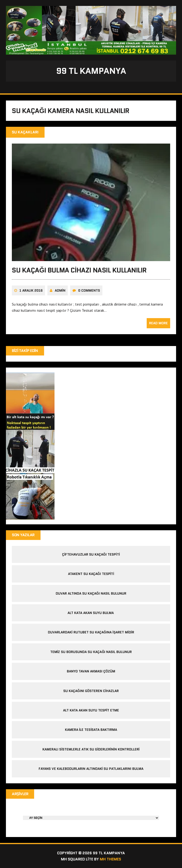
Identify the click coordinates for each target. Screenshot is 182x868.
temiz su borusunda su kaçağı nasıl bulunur (91, 652)
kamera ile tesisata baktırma (91, 730)
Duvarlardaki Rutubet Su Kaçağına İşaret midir (91, 632)
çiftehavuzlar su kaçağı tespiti (91, 554)
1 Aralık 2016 (31, 290)
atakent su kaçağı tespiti (91, 574)
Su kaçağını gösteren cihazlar (91, 691)
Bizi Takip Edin (25, 351)
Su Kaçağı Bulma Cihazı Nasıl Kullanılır (79, 270)
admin (60, 290)
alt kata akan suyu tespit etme (91, 710)
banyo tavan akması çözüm (91, 671)
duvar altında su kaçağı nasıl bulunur (91, 593)
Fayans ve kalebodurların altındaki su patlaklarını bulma (91, 769)
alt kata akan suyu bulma (91, 613)
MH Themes (110, 859)
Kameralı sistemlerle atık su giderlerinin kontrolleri (91, 749)
